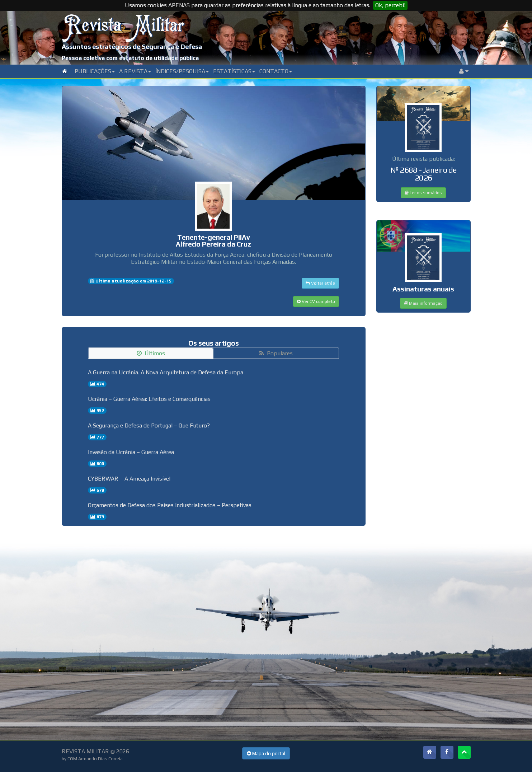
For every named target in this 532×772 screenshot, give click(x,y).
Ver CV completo (316, 301)
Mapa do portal (266, 753)
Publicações (95, 71)
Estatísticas (234, 71)
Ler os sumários (423, 193)
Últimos (151, 353)
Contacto (276, 71)
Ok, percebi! (390, 5)
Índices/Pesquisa (182, 71)
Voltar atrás (320, 283)
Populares (276, 353)
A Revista (135, 71)
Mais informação (423, 303)
